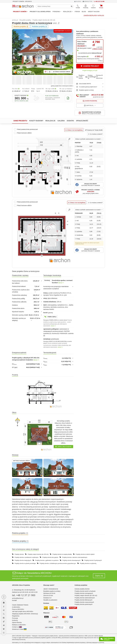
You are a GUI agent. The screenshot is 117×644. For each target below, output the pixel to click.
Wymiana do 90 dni (49, 593)
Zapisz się (99, 576)
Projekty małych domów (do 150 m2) (38, 554)
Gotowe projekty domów (82, 589)
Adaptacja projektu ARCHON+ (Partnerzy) (25, 614)
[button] (89, 185)
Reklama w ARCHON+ (19, 625)
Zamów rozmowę (90, 101)
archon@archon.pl (18, 598)
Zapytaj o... (90, 105)
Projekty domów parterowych (84, 604)
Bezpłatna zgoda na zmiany (52, 591)
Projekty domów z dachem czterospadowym (75, 557)
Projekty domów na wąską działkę (62, 554)
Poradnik (57, 12)
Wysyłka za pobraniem (50, 600)
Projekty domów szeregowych (84, 593)
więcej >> (61, 283)
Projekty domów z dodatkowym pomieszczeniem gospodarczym (58, 563)
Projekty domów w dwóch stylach (85, 554)
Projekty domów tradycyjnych (23, 560)
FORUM (77, 12)
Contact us (17, 627)
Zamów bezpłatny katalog (94, 15)
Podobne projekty (40, 26)
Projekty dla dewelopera (40, 12)
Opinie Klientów (17, 623)
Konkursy (15, 620)
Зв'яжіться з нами (19, 629)
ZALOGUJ (78, 1)
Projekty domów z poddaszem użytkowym (27, 557)
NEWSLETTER (88, 1)
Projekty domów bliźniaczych (83, 600)
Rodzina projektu (21, 26)
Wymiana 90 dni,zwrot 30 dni (98, 77)
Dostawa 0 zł (47, 598)
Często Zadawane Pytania (20, 605)
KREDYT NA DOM (94, 12)
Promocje (15, 618)
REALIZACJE (68, 12)
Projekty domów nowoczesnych (84, 602)
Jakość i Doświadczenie (51, 589)
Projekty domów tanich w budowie (85, 591)
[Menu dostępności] (4, 597)
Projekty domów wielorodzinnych (85, 598)
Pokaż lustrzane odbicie (22, 461)
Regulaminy (16, 616)
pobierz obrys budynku (63, 447)
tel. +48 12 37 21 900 (24, 595)
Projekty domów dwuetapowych (71, 560)
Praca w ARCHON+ (18, 609)
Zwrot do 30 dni (48, 595)
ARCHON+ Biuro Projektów (21, 585)
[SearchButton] (72, 6)
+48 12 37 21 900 (97, 95)
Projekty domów (20, 12)
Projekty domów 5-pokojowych (93, 560)
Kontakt (14, 600)
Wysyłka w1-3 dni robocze (80, 77)
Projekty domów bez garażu (50, 557)
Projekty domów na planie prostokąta (25, 563)
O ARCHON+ (16, 607)
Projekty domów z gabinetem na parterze (47, 560)
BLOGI (84, 12)
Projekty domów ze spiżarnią (88, 563)
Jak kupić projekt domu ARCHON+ (23, 611)
